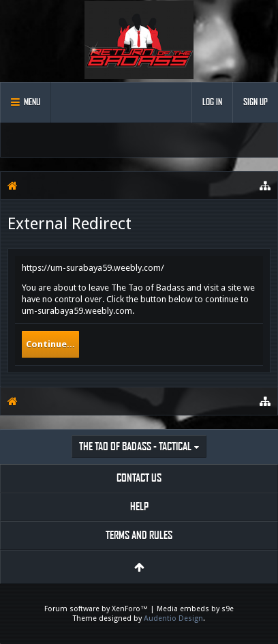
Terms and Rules (139, 535)
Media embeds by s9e (195, 609)
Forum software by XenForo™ (97, 609)
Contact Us (139, 478)
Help (139, 507)
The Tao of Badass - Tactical (135, 447)
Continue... (50, 344)
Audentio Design (173, 618)
